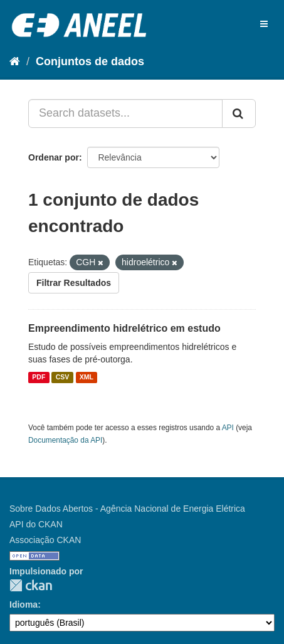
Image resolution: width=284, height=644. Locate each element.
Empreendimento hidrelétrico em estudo (124, 328)
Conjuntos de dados (90, 61)
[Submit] (239, 113)
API (228, 428)
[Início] (15, 61)
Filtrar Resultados (74, 283)
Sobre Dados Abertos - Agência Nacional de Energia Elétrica (127, 509)
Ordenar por (54, 157)
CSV (63, 377)
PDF (39, 377)
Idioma (24, 604)
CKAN (31, 585)
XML (87, 377)
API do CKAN (36, 524)
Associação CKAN (45, 540)
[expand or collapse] (264, 24)
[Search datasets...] (125, 113)
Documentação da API (65, 440)
